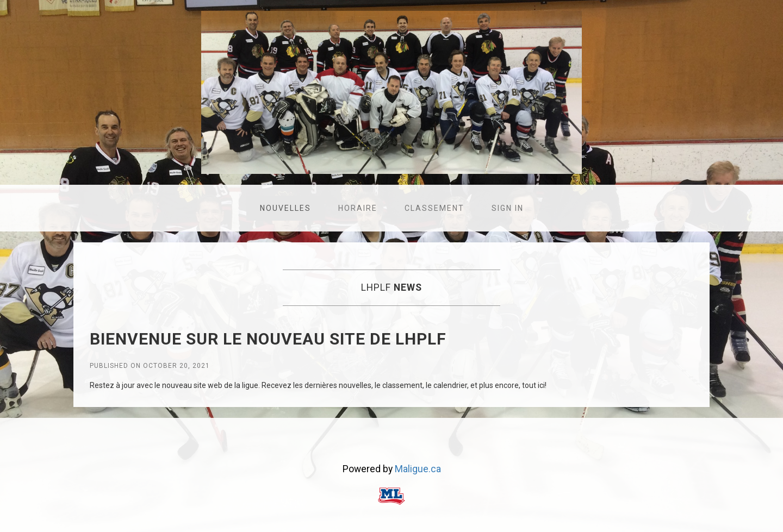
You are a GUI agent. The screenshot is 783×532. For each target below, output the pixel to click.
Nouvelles (285, 208)
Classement (434, 208)
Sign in (508, 208)
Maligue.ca (418, 469)
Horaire (358, 208)
